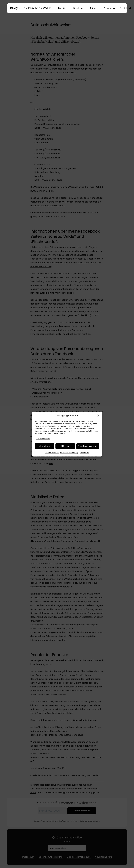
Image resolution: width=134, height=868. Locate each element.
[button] (98, 416)
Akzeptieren (44, 446)
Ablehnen (65, 446)
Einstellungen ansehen (88, 446)
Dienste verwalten (43, 439)
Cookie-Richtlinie (52, 453)
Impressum (84, 453)
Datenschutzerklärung (69, 453)
